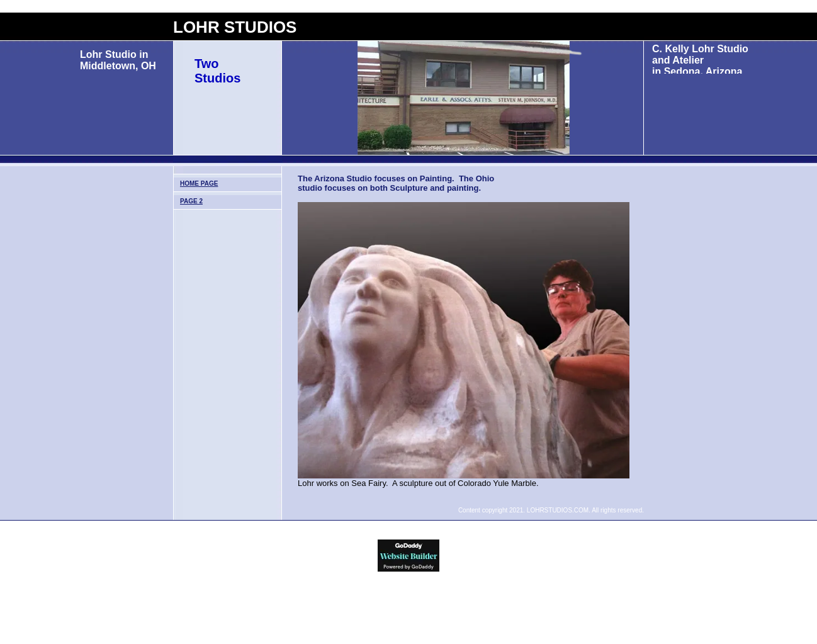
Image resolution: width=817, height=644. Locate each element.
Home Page (199, 184)
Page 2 (191, 201)
